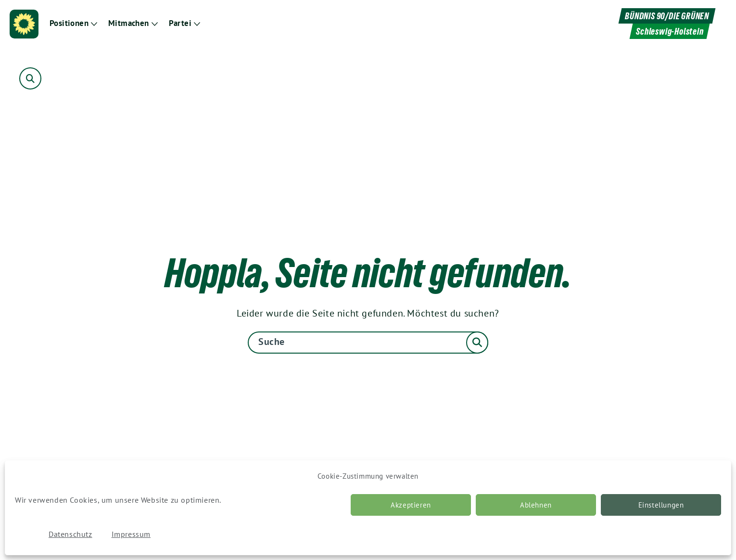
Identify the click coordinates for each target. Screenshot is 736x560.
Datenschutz (70, 534)
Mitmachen (129, 23)
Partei (180, 23)
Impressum (131, 534)
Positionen (69, 23)
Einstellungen (661, 505)
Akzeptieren (411, 505)
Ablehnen (536, 505)
